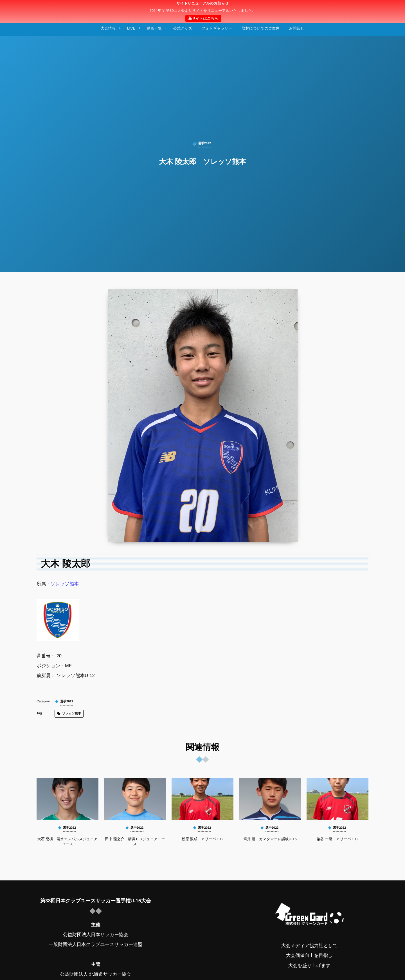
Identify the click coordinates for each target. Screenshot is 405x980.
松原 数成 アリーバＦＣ (202, 839)
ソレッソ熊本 (65, 584)
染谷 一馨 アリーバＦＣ (337, 839)
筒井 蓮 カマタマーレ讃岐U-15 (270, 839)
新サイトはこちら (203, 18)
